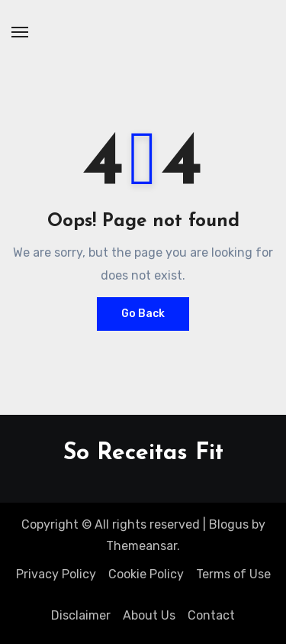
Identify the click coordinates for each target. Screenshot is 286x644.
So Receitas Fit (143, 453)
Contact (211, 615)
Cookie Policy (146, 574)
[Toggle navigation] (20, 32)
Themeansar (141, 546)
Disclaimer (81, 615)
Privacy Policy (56, 574)
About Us (149, 615)
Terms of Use (233, 574)
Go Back (143, 314)
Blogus (229, 524)
